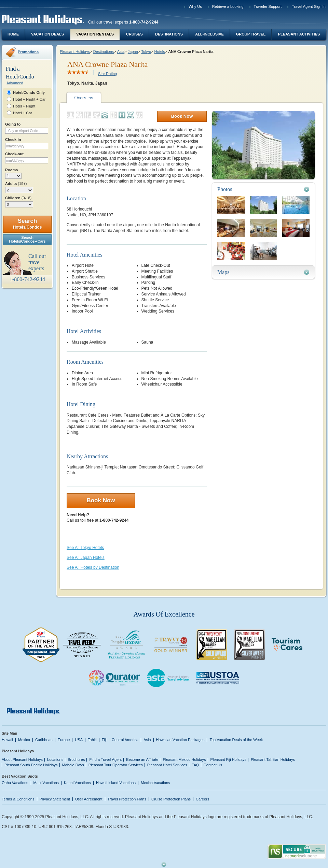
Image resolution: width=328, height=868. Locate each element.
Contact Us (213, 765)
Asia (121, 52)
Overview (84, 98)
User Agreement (89, 799)
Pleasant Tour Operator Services (116, 765)
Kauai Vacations (77, 783)
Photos (225, 189)
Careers (202, 799)
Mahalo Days (73, 765)
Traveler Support (268, 6)
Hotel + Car (23, 113)
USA (79, 740)
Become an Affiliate (142, 759)
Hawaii (7, 740)
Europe (64, 740)
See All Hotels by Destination (93, 567)
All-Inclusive (209, 34)
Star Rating (107, 74)
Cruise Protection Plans (171, 799)
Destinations (169, 34)
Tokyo (146, 52)
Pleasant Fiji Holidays (228, 759)
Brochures (76, 759)
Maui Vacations (46, 783)
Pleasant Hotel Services (167, 765)
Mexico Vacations (155, 783)
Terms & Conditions (18, 799)
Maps (223, 272)
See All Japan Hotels (86, 558)
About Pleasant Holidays (22, 759)
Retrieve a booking (228, 6)
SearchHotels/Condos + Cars (28, 239)
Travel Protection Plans (127, 799)
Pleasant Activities (299, 34)
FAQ (195, 765)
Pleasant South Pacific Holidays (31, 765)
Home (13, 34)
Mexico (24, 740)
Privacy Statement (55, 799)
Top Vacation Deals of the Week (236, 740)
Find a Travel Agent (105, 759)
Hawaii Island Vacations (116, 783)
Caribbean (44, 740)
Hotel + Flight (24, 106)
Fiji (104, 740)
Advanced (15, 83)
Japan (133, 52)
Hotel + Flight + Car (29, 99)
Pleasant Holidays (75, 52)
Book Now (182, 116)
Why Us (195, 6)
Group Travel (251, 34)
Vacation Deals (47, 34)
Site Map (9, 733)
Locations (55, 759)
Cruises (134, 34)
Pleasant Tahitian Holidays (273, 759)
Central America (125, 740)
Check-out (14, 154)
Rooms (11, 170)
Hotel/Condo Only (29, 92)
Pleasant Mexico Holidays (184, 759)
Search (28, 224)
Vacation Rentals (95, 34)
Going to (13, 124)
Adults (16, 184)
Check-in (13, 140)
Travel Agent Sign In (309, 6)
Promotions (28, 52)
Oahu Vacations (15, 783)
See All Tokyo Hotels (85, 548)
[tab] (263, 189)
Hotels (160, 52)
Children (18, 198)
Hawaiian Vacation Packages (180, 740)
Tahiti (92, 740)
